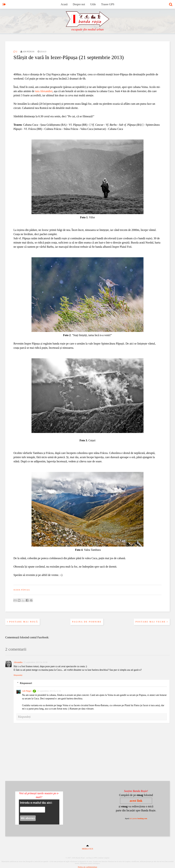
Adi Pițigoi (27, 691)
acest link (136, 801)
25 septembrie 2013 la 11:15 (49, 691)
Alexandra (18, 662)
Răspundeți (18, 675)
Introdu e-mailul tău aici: (36, 803)
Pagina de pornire (87, 622)
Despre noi (79, 4)
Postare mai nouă (22, 622)
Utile (93, 4)
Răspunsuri (26, 683)
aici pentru (138, 818)
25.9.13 (42, 52)
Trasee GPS (108, 4)
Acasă (64, 4)
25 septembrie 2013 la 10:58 (35, 662)
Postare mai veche (152, 622)
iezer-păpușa (22, 590)
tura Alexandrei (44, 91)
